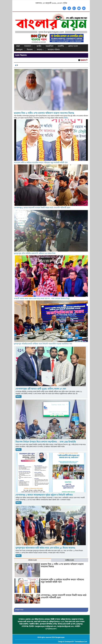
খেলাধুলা (19, 50)
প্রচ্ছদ (18, 46)
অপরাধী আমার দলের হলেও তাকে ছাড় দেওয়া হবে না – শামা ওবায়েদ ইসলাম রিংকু (42, 299)
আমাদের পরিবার (54, 50)
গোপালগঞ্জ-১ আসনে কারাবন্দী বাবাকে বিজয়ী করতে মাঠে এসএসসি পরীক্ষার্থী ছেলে (42, 208)
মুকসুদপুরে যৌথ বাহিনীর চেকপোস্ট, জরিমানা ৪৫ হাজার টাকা (35, 253)
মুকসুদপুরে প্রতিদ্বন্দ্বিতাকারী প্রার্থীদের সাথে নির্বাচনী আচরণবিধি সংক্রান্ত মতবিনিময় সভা (43, 344)
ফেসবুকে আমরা (19, 610)
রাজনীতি (61, 46)
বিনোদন (30, 50)
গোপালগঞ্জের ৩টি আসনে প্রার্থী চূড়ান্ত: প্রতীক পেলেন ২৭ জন (41, 389)
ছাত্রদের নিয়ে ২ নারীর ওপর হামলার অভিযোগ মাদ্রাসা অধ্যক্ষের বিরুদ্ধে (44, 113)
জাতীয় (39, 46)
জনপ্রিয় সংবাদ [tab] (70, 560)
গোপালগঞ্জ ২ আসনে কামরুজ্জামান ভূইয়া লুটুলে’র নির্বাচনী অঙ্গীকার (44, 495)
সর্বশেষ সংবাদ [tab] (32, 560)
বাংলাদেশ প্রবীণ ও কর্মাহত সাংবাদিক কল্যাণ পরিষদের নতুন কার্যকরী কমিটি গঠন (41, 163)
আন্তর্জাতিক (49, 46)
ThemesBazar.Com (81, 642)
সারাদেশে (28, 46)
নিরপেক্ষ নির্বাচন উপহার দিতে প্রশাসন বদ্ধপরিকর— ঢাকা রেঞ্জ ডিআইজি (46, 442)
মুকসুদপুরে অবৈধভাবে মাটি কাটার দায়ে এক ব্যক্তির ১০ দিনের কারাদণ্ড (45, 548)
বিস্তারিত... (66, 118)
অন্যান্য (40, 50)
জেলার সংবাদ (73, 46)
